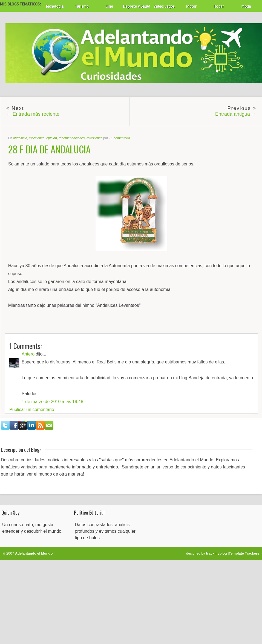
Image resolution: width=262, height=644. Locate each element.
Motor (191, 6)
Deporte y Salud (137, 6)
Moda (246, 6)
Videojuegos (164, 6)
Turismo (82, 6)
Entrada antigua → (236, 114)
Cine (109, 6)
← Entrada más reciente (33, 114)
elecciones (37, 138)
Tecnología (54, 6)
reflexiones (94, 138)
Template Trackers (244, 553)
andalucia (20, 138)
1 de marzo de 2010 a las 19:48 (52, 402)
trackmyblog (217, 553)
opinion (52, 138)
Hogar (219, 6)
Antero (28, 354)
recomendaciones (72, 138)
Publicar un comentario (32, 410)
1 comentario (120, 138)
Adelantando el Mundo (34, 553)
